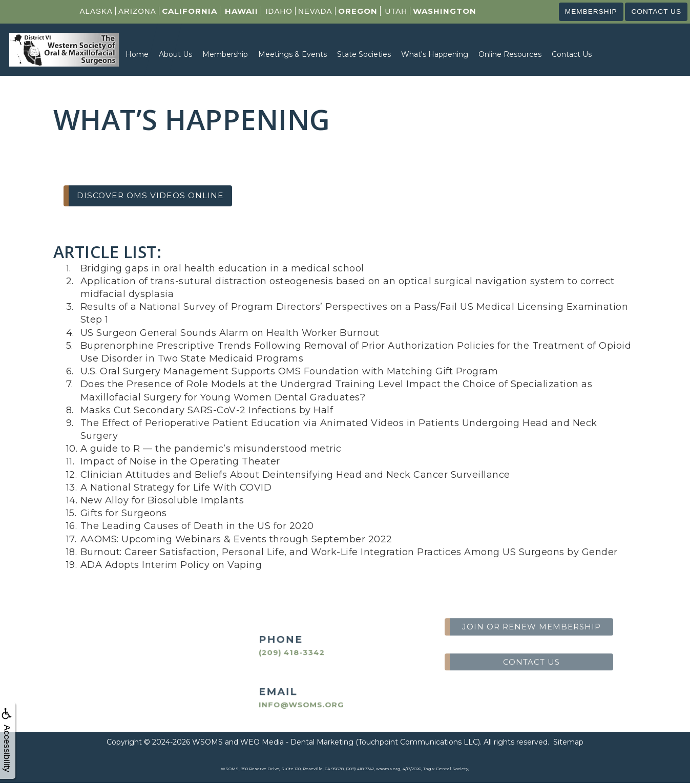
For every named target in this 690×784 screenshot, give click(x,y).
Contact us (654, 12)
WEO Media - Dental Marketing (297, 743)
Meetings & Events (292, 55)
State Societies (364, 55)
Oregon (353, 11)
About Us (175, 55)
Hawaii (237, 11)
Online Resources (510, 55)
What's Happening (435, 55)
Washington (440, 11)
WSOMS (207, 743)
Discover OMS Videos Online (154, 196)
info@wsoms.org (292, 705)
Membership (584, 12)
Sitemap (568, 743)
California (185, 11)
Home (137, 55)
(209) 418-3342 (283, 653)
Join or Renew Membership (531, 601)
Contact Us (572, 55)
